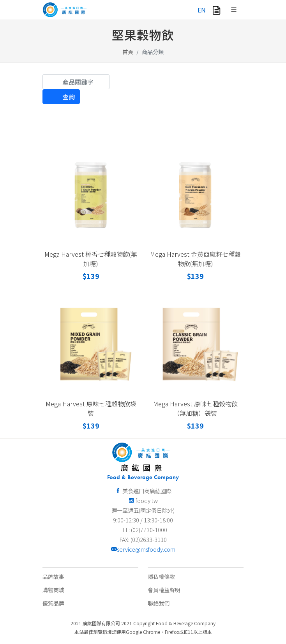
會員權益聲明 (164, 590)
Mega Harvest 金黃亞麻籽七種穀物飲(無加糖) (195, 259)
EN (202, 10)
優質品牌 (53, 603)
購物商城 (53, 590)
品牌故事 (53, 577)
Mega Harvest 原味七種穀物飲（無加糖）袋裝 (195, 408)
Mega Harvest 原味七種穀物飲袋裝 (91, 408)
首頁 (128, 52)
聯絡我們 (159, 603)
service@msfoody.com (143, 549)
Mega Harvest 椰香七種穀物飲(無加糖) (91, 259)
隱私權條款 (161, 577)
